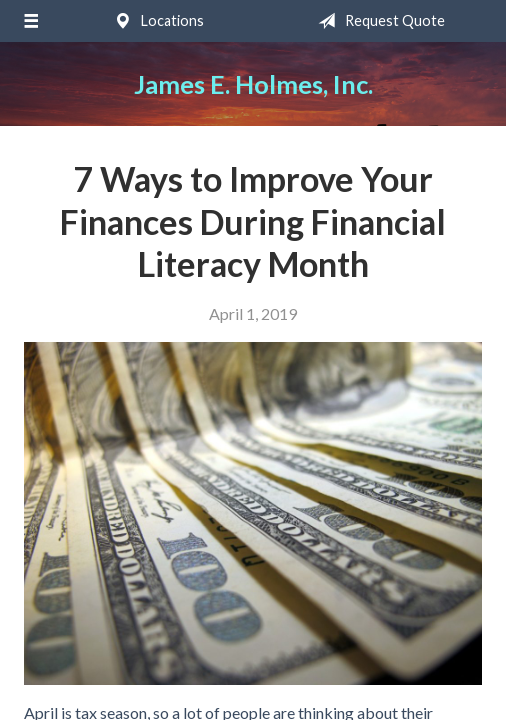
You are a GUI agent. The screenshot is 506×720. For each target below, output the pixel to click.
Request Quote (377, 21)
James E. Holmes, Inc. (253, 84)
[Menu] (30, 21)
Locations (155, 21)
